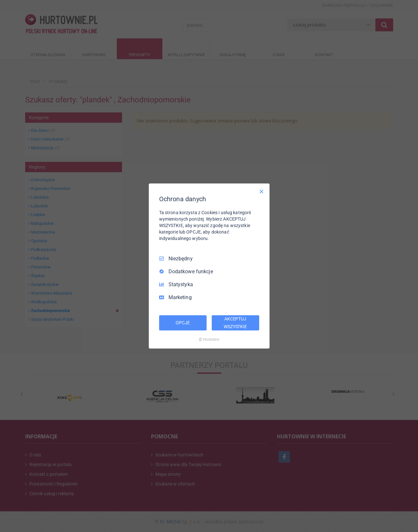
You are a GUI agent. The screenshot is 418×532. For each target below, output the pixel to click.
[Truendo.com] (209, 339)
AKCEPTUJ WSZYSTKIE (235, 323)
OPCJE (183, 323)
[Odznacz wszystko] (261, 192)
